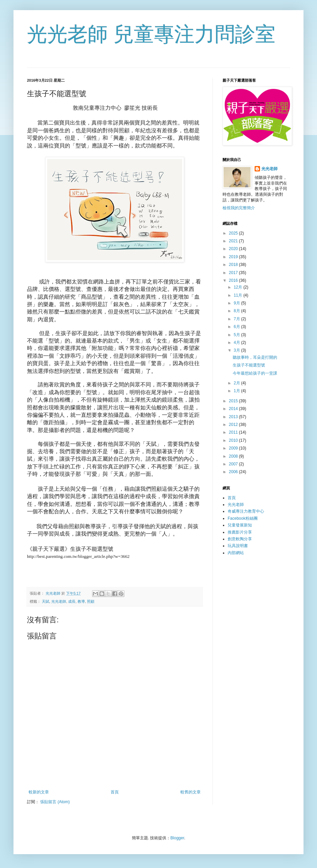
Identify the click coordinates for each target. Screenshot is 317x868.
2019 (234, 257)
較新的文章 (39, 792)
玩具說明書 (238, 546)
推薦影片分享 (240, 532)
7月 (237, 319)
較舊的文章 (191, 792)
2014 (234, 409)
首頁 (115, 792)
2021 (234, 241)
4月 (237, 343)
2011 (234, 432)
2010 (234, 440)
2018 (234, 265)
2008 (234, 456)
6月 (237, 327)
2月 (237, 383)
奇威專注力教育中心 (246, 511)
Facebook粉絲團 (243, 518)
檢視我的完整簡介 (239, 208)
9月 (237, 303)
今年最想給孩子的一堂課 (255, 373)
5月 (237, 335)
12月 (239, 287)
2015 (234, 401)
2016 (234, 280)
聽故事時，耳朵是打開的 (255, 357)
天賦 (46, 601)
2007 (234, 464)
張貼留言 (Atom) (55, 802)
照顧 (91, 601)
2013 (234, 417)
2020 (234, 249)
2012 (234, 425)
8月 (237, 311)
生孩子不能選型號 (249, 365)
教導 (81, 601)
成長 (72, 601)
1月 (237, 391)
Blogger (177, 838)
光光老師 (59, 601)
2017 (234, 273)
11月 (239, 295)
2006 (234, 472)
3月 (237, 350)
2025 (234, 233)
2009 (234, 448)
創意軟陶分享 (240, 539)
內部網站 (236, 553)
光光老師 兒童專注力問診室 (151, 34)
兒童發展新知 (240, 525)
